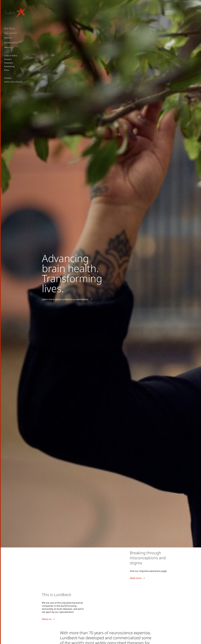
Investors (9, 63)
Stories (8, 38)
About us (9, 47)
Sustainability (11, 42)
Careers (8, 59)
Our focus (9, 28)
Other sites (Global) (13, 82)
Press (7, 70)
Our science (10, 33)
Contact (8, 78)
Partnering (9, 66)
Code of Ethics (11, 56)
